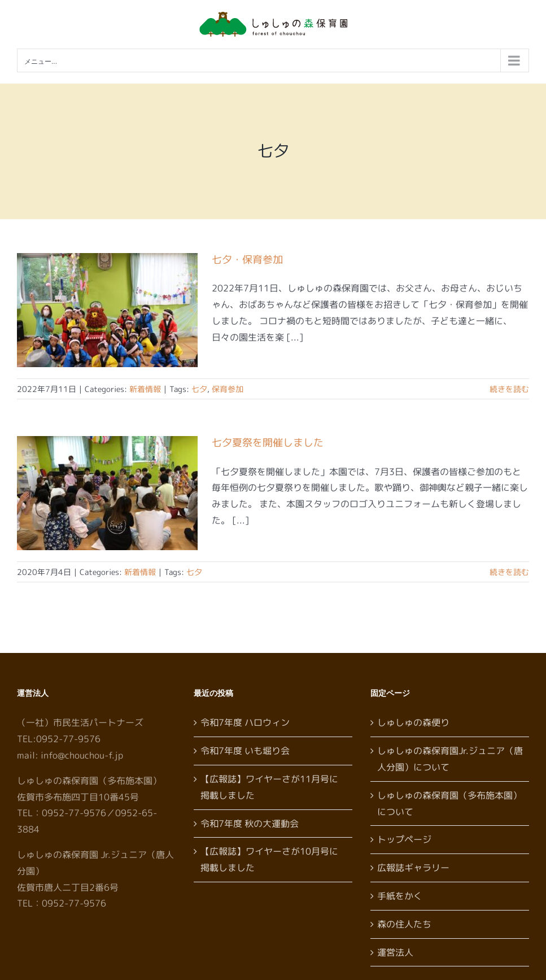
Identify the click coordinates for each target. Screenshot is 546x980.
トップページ (404, 839)
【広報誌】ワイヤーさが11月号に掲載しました (269, 787)
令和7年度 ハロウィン (245, 722)
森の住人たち (404, 924)
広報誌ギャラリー (413, 868)
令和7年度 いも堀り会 (245, 751)
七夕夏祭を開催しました (268, 443)
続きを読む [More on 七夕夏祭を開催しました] (509, 572)
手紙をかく (400, 896)
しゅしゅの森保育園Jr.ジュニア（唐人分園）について (450, 759)
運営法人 (395, 952)
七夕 (199, 389)
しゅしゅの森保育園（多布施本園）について (449, 803)
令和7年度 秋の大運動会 (250, 824)
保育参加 (228, 389)
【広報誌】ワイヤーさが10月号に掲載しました (269, 859)
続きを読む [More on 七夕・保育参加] (509, 389)
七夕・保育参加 (247, 260)
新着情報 (145, 389)
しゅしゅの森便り (413, 722)
